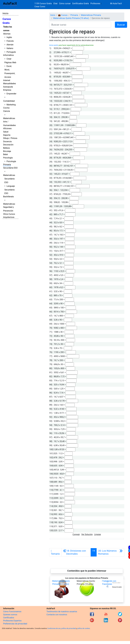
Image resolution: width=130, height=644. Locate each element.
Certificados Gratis (80, 3)
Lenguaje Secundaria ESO (10, 190)
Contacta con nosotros (57, 615)
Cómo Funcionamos (12, 612)
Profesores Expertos (12, 621)
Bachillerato (9, 197)
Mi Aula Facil (116, 3)
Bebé (5, 154)
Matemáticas (9, 118)
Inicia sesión (54, 45)
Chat (55, 3)
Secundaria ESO (10, 168)
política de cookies (84, 628)
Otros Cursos (9, 214)
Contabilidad (9, 101)
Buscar (121, 25)
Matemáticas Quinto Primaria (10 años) (71, 18)
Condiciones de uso (54, 628)
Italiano (10, 48)
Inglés (9, 37)
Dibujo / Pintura (10, 138)
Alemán (10, 45)
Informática (8, 55)
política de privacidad (68, 628)
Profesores (95, 3)
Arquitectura (9, 217)
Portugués (11, 52)
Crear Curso (40, 7)
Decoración (8, 145)
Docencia (7, 142)
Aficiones (7, 128)
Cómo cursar (65, 3)
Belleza (6, 148)
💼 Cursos (63, 15)
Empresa (7, 90)
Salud (6, 132)
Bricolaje (7, 151)
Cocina (6, 108)
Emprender (11, 94)
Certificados (9, 618)
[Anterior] (76, 552)
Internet (7, 80)
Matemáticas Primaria (91, 15)
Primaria (7, 165)
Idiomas (7, 34)
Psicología (8, 158)
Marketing (11, 105)
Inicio (5, 13)
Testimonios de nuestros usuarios (62, 612)
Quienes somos (10, 615)
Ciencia (7, 111)
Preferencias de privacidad (15, 624)
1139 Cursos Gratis (43, 3)
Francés (10, 41)
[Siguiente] (110, 552)
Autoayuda (8, 87)
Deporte (7, 135)
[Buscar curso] (80, 25)
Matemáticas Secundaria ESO (9, 179)
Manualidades (10, 84)
